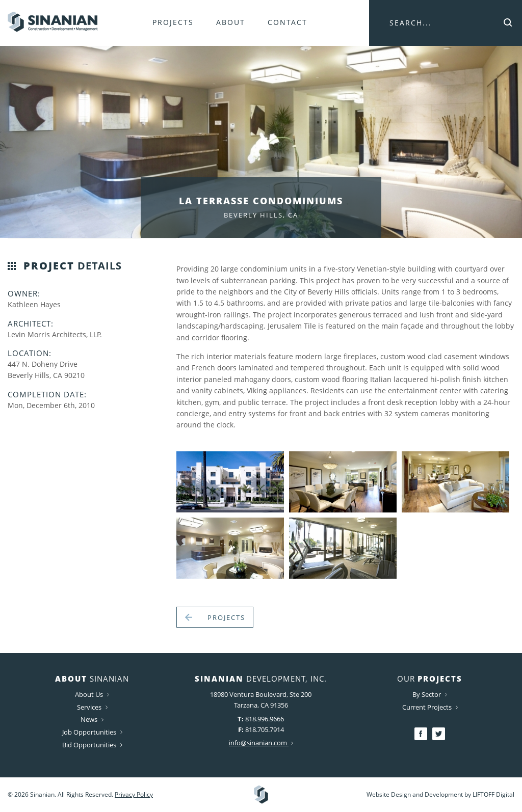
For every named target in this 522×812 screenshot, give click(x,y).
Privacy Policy (134, 794)
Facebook (421, 734)
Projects (173, 22)
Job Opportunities (92, 732)
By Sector (430, 694)
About (231, 22)
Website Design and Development (415, 794)
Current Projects (430, 707)
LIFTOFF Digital (493, 794)
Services (92, 707)
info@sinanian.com (261, 743)
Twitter (439, 734)
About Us (92, 694)
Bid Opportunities (92, 745)
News (92, 719)
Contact (288, 22)
